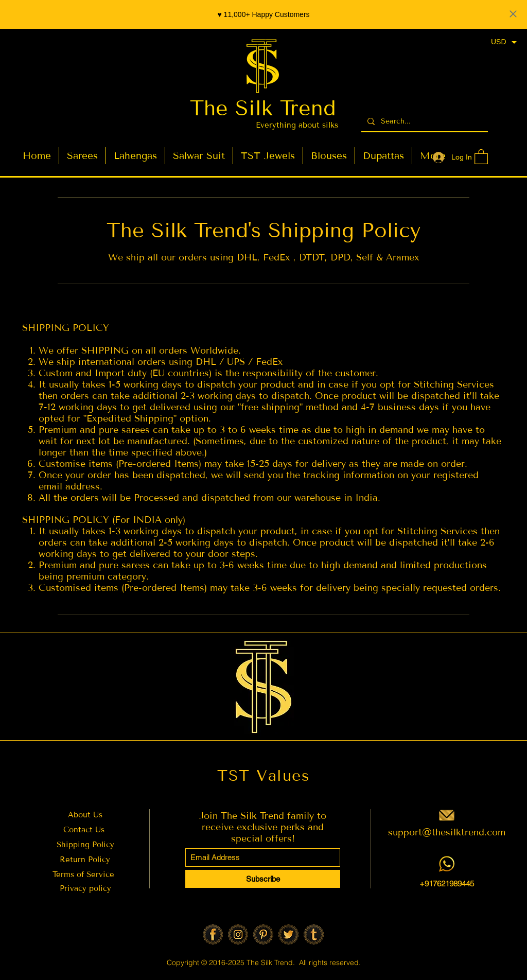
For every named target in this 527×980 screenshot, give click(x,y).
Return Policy (85, 860)
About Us (85, 815)
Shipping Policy (85, 845)
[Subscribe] (263, 879)
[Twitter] (288, 934)
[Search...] (424, 121)
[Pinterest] (263, 934)
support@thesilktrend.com (447, 832)
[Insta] (238, 934)
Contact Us (84, 830)
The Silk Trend (263, 108)
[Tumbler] (314, 934)
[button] (481, 156)
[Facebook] (213, 934)
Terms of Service (85, 874)
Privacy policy (85, 888)
